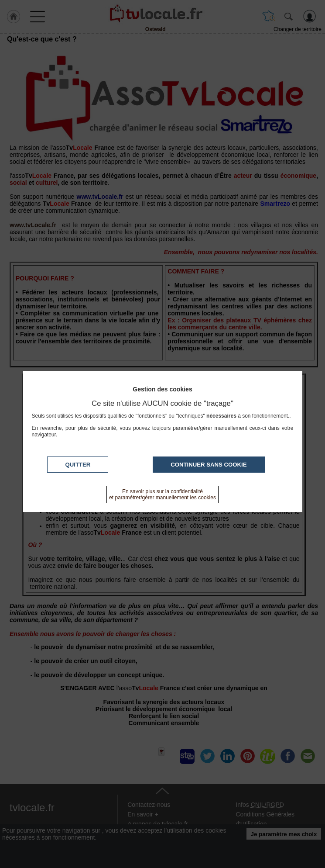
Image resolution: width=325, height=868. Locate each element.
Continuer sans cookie (209, 465)
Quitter (78, 465)
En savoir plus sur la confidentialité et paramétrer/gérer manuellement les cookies (162, 495)
